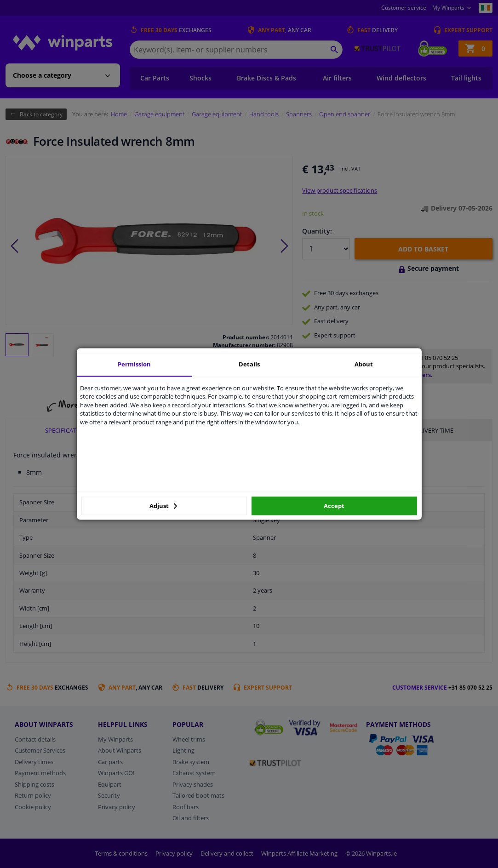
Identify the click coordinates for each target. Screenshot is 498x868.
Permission (134, 364)
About (364, 364)
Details (249, 364)
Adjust (163, 506)
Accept (334, 506)
